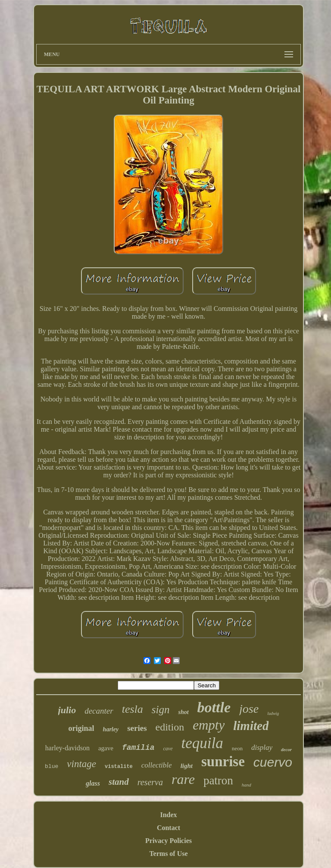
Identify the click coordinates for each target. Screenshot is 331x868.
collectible (157, 765)
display (262, 747)
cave (168, 749)
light (187, 766)
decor (286, 749)
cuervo (273, 762)
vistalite (119, 767)
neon (237, 748)
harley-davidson (67, 748)
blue (52, 766)
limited (251, 726)
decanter (99, 711)
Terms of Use (168, 854)
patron (218, 780)
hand (247, 785)
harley (111, 729)
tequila (202, 743)
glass (93, 783)
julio (67, 710)
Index (168, 815)
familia (138, 748)
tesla (133, 709)
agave (106, 748)
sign (161, 710)
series (137, 728)
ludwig (273, 713)
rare (183, 779)
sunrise (223, 761)
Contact (169, 828)
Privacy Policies (169, 841)
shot (183, 712)
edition (170, 727)
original (81, 728)
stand (119, 782)
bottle (214, 707)
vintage (81, 764)
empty (209, 725)
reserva (150, 782)
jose (249, 709)
